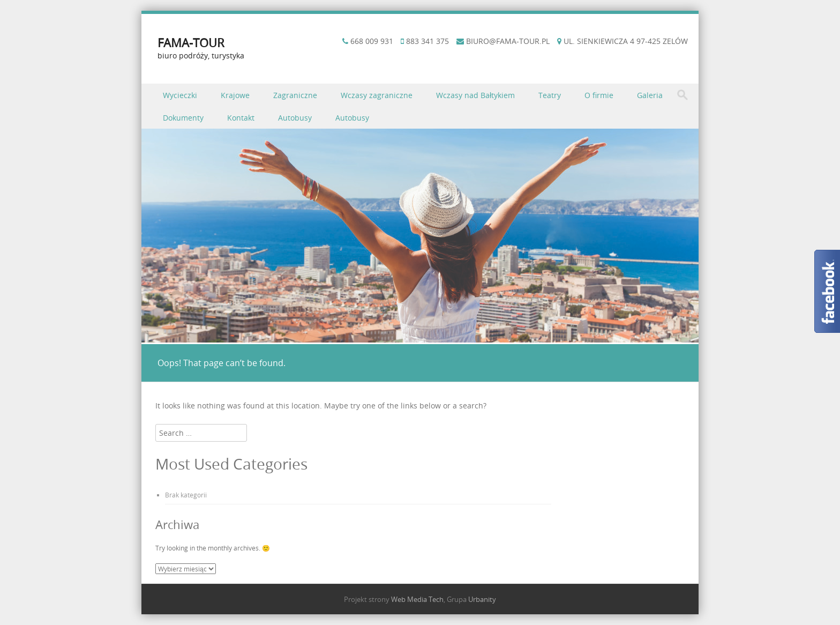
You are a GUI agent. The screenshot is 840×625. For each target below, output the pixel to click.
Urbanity (482, 599)
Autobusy (295, 118)
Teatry (550, 95)
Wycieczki (180, 95)
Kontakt (241, 118)
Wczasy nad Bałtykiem (475, 95)
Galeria (650, 95)
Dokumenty (183, 118)
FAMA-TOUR (191, 43)
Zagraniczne (295, 95)
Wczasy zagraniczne (377, 95)
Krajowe (235, 95)
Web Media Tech (417, 599)
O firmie (599, 95)
